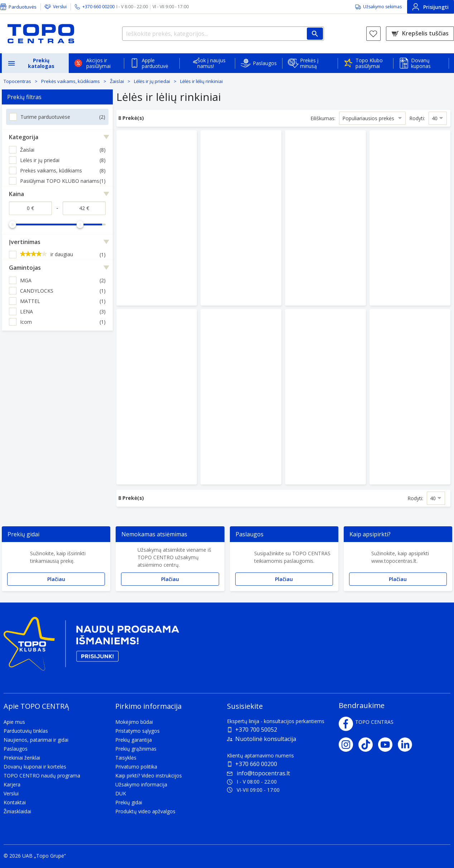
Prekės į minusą (309, 63)
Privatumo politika (136, 767)
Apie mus (14, 722)
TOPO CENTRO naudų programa (42, 776)
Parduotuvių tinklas (26, 731)
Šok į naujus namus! (211, 63)
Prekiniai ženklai (22, 758)
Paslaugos (265, 63)
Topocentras (17, 81)
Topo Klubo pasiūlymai (369, 63)
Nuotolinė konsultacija (266, 739)
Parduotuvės (23, 7)
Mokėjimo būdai (134, 722)
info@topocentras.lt (259, 773)
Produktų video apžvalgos (145, 811)
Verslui (60, 7)
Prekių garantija (134, 740)
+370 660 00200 (256, 764)
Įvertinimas (25, 242)
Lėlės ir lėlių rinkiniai (201, 81)
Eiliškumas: (323, 118)
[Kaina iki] (84, 208)
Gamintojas (25, 268)
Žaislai (117, 81)
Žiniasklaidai (17, 811)
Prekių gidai (129, 802)
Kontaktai (15, 802)
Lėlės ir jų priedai (152, 81)
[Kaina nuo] (30, 208)
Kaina (16, 194)
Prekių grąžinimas (136, 749)
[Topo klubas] (91, 647)
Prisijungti (431, 7)
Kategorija (24, 137)
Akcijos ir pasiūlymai (98, 63)
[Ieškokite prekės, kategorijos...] (223, 34)
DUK (121, 793)
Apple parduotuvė (155, 63)
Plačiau (56, 579)
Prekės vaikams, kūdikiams (71, 81)
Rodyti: (417, 118)
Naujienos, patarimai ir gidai (36, 740)
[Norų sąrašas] (373, 34)
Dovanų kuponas (421, 63)
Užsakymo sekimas (382, 7)
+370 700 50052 (256, 730)
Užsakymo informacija (141, 784)
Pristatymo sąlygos (137, 731)
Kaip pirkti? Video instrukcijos (149, 776)
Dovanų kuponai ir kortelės (35, 767)
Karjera (12, 784)
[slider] (13, 224)
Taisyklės (126, 758)
